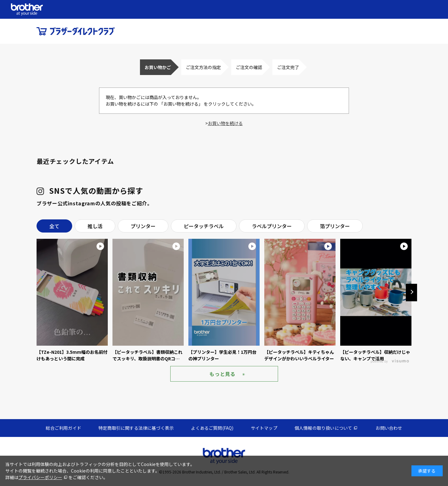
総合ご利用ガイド (63, 428)
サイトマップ (264, 428)
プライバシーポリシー (40, 477)
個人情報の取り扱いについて (324, 428)
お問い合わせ (389, 428)
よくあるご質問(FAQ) (212, 428)
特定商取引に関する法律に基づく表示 (136, 428)
